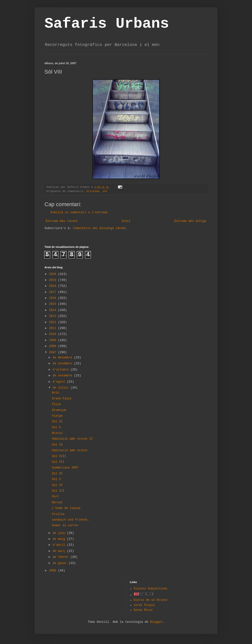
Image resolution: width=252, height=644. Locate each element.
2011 (54, 328)
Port (55, 497)
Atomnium (59, 410)
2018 (54, 286)
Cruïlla (58, 514)
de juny (60, 533)
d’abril (60, 545)
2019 (54, 280)
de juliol (62, 388)
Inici (126, 221)
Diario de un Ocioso (151, 600)
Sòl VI (57, 474)
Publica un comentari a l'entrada (79, 213)
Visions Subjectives (151, 589)
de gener (61, 563)
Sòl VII (58, 462)
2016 (54, 298)
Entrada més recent (62, 221)
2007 (54, 352)
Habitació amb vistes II (72, 439)
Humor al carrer (65, 526)
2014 (54, 310)
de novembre (63, 364)
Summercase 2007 (65, 468)
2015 (54, 304)
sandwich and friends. (71, 520)
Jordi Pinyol (144, 605)
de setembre (63, 376)
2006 (54, 571)
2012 (54, 322)
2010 (54, 334)
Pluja (56, 404)
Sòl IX (57, 445)
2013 (54, 316)
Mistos (57, 433)
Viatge (57, 416)
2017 (54, 292)
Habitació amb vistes (70, 450)
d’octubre (62, 370)
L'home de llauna (66, 508)
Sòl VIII (59, 456)
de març (60, 551)
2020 (54, 274)
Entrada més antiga (190, 221)
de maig (60, 539)
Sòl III (58, 491)
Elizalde (93, 191)
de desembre (63, 358)
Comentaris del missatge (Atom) (100, 228)
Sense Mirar (143, 610)
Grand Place (62, 399)
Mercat (57, 503)
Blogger (156, 622)
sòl (105, 191)
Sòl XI (57, 422)
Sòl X (56, 428)
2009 (54, 340)
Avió (55, 393)
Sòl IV (57, 485)
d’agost (60, 382)
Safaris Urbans (107, 24)
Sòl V (56, 479)
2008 (54, 346)
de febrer (62, 557)
